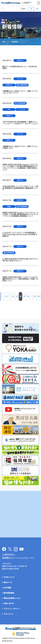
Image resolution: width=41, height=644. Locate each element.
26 (28, 296)
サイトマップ (8, 614)
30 (35, 296)
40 (38, 296)
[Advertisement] (20, 514)
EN (37, 9)
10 (6, 296)
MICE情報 (7, 588)
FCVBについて (9, 577)
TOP (4, 42)
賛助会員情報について (12, 598)
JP (31, 9)
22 (13, 296)
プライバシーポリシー (12, 609)
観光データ (8, 582)
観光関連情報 (9, 593)
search (23, 9)
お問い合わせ (9, 603)
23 (17, 296)
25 (24, 296)
